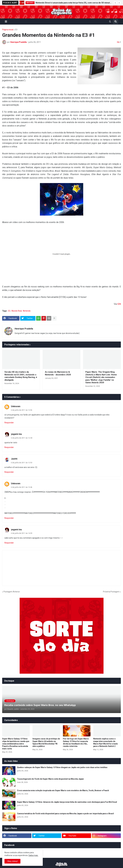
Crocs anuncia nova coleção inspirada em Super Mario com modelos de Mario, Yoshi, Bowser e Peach (63, 790)
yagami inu (16, 434)
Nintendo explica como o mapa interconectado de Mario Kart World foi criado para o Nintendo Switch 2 (106, 742)
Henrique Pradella (24, 329)
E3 (16, 30)
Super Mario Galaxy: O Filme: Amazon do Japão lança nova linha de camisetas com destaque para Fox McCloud (67, 802)
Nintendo (27, 311)
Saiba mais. (33, 855)
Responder (9, 423)
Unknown (16, 406)
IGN (119, 304)
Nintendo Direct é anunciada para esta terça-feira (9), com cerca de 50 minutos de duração (74, 3)
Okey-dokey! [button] (12, 861)
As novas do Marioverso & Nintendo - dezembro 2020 (58, 373)
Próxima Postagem (111, 592)
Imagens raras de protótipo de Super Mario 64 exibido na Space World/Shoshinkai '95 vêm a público (46, 742)
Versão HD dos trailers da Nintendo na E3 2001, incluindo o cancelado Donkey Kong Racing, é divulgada (21, 376)
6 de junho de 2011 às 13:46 (22, 487)
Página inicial (8, 30)
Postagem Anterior (12, 592)
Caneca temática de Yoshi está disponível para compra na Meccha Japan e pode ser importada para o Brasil (65, 814)
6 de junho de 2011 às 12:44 (22, 438)
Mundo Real (17, 311)
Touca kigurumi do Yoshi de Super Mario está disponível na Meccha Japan (50, 779)
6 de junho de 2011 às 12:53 (22, 463)
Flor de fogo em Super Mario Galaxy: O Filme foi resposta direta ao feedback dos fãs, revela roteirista (76, 742)
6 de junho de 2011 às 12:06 (22, 410)
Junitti (14, 459)
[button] (115, 3)
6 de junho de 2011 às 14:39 (22, 533)
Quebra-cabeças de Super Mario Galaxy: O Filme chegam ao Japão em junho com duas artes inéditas (62, 767)
